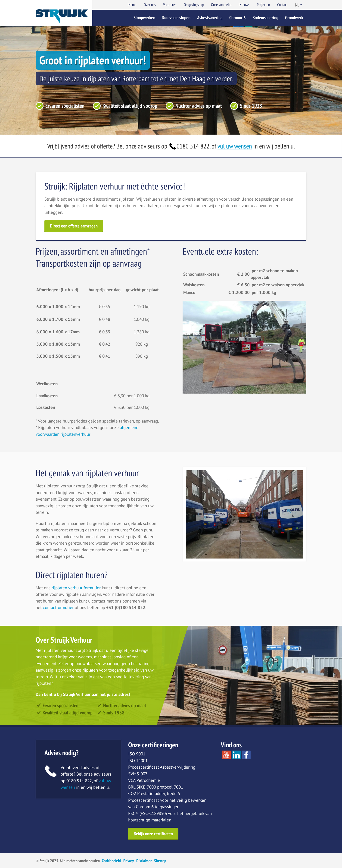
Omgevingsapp (194, 5)
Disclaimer (144, 861)
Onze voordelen (222, 5)
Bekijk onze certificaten (153, 834)
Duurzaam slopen (176, 18)
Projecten (263, 5)
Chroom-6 (238, 18)
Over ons (150, 5)
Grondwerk (294, 18)
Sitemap (160, 861)
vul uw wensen (235, 146)
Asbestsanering (210, 18)
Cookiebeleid (111, 861)
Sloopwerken (144, 18)
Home (132, 5)
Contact (282, 5)
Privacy (129, 861)
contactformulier (58, 607)
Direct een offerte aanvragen (74, 226)
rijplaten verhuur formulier (77, 588)
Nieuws (244, 5)
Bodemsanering (265, 18)
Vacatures (170, 5)
